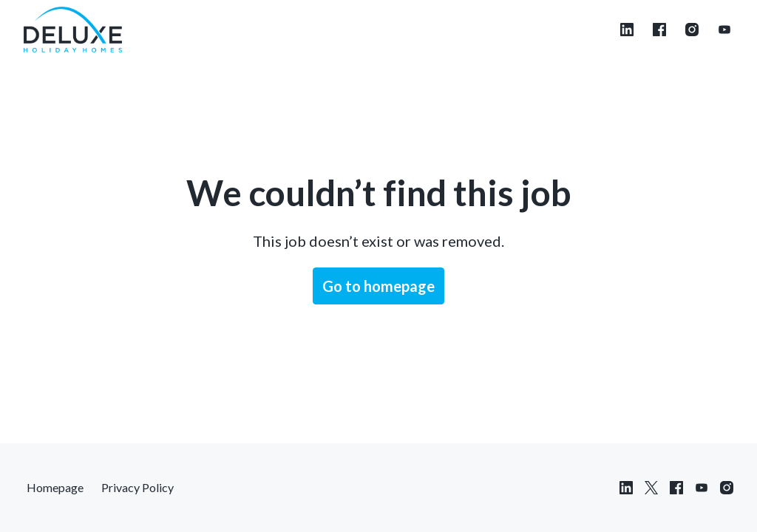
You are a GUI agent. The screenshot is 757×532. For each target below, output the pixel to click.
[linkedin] (627, 30)
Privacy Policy (138, 487)
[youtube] (724, 30)
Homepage (55, 487)
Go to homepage (378, 286)
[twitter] (651, 488)
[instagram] (692, 30)
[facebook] (659, 30)
